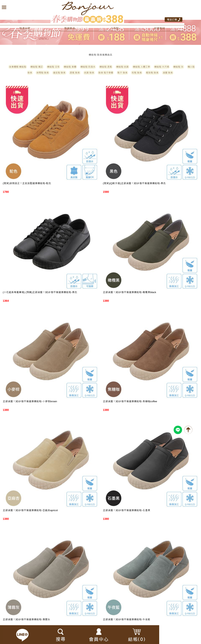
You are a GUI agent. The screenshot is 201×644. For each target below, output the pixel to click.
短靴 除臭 (137, 73)
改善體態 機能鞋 (18, 67)
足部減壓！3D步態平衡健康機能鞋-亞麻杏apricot (30, 510)
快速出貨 (25, 28)
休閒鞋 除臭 (42, 73)
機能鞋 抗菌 (122, 67)
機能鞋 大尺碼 (162, 67)
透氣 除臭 (75, 73)
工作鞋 (115, 28)
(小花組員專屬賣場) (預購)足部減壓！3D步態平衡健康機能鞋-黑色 (40, 292)
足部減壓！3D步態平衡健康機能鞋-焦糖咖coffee (130, 401)
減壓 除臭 (168, 73)
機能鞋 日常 (53, 67)
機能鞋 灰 (178, 67)
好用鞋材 (160, 28)
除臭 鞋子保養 (106, 73)
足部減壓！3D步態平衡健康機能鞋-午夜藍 (127, 619)
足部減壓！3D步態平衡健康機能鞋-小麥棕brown (30, 401)
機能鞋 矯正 (37, 67)
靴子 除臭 (122, 73)
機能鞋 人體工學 (141, 67)
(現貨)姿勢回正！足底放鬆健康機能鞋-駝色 (27, 183)
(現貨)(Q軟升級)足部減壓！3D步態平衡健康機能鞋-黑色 (134, 183)
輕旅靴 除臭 (152, 73)
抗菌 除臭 (89, 73)
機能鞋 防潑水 (88, 67)
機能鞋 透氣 (106, 67)
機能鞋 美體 (70, 67)
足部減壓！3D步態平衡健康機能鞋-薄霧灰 (26, 619)
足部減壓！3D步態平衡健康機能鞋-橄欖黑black (130, 292)
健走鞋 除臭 (59, 73)
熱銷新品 (70, 28)
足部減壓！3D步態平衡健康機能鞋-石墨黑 (127, 510)
